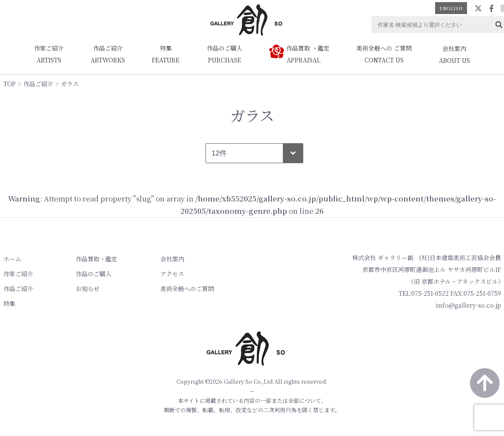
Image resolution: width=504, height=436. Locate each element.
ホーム (12, 259)
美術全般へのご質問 (187, 289)
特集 (9, 303)
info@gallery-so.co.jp (468, 305)
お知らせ (88, 289)
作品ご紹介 (38, 84)
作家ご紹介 (18, 274)
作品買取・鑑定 (97, 259)
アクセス (172, 274)
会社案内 (172, 259)
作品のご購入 (94, 274)
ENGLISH (451, 8)
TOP (10, 84)
